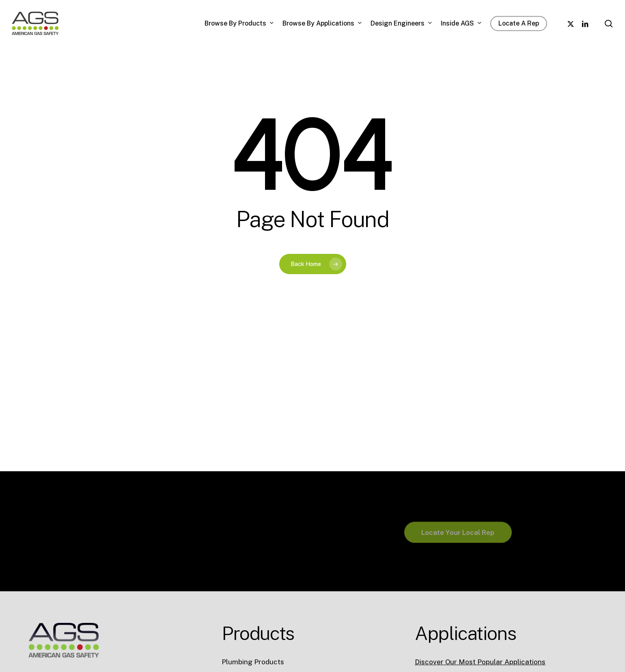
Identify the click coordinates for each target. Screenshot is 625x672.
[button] (458, 556)
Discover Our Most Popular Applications (480, 662)
